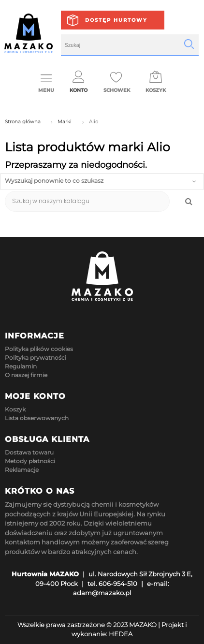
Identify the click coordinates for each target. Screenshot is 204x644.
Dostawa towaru (29, 452)
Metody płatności (30, 461)
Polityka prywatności (36, 358)
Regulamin (21, 366)
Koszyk (15, 409)
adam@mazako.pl (102, 593)
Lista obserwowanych (37, 418)
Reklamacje (22, 470)
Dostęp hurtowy (116, 20)
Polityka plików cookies (39, 349)
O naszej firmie (26, 375)
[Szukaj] (87, 201)
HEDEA (121, 634)
